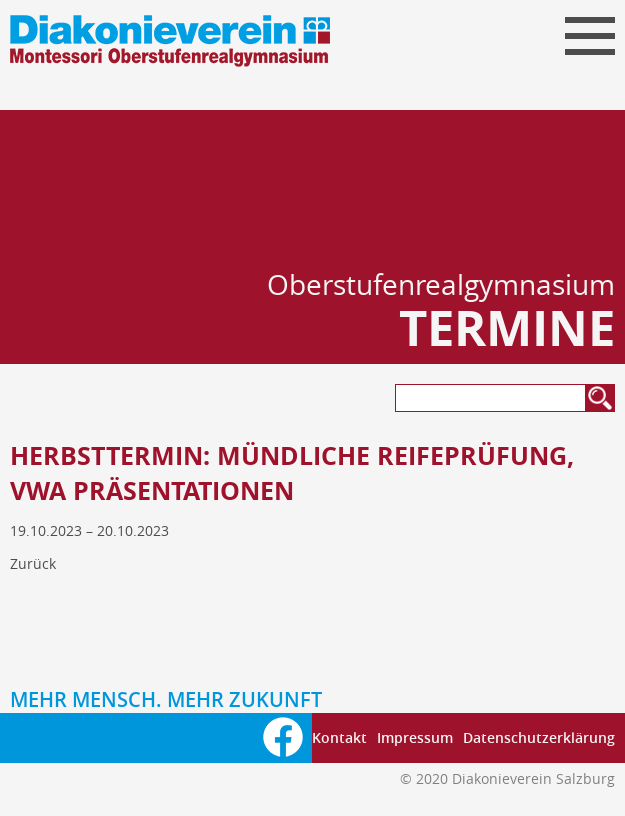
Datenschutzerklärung (539, 737)
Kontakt (339, 737)
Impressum (415, 737)
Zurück (33, 563)
